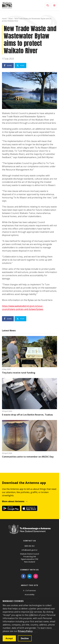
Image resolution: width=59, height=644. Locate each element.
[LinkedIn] (29, 576)
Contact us (30, 541)
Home (4, 19)
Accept (9, 638)
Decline (25, 638)
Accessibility (30, 594)
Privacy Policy (25, 631)
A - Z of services (29, 590)
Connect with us (29, 570)
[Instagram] (36, 576)
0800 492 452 (29, 546)
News (11, 19)
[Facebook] (23, 576)
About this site (29, 585)
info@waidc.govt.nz (29, 550)
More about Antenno (13, 501)
